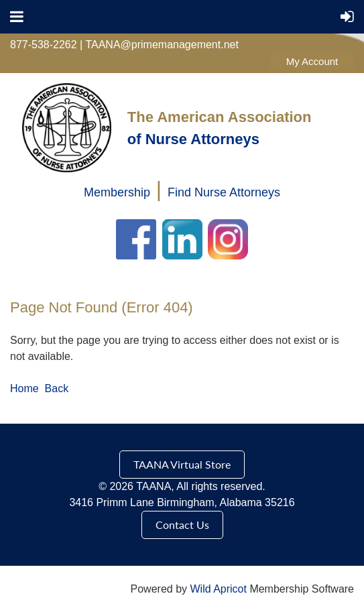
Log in (312, 61)
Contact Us (182, 525)
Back (57, 388)
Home (24, 388)
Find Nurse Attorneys (224, 192)
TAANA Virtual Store (182, 464)
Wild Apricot (218, 589)
